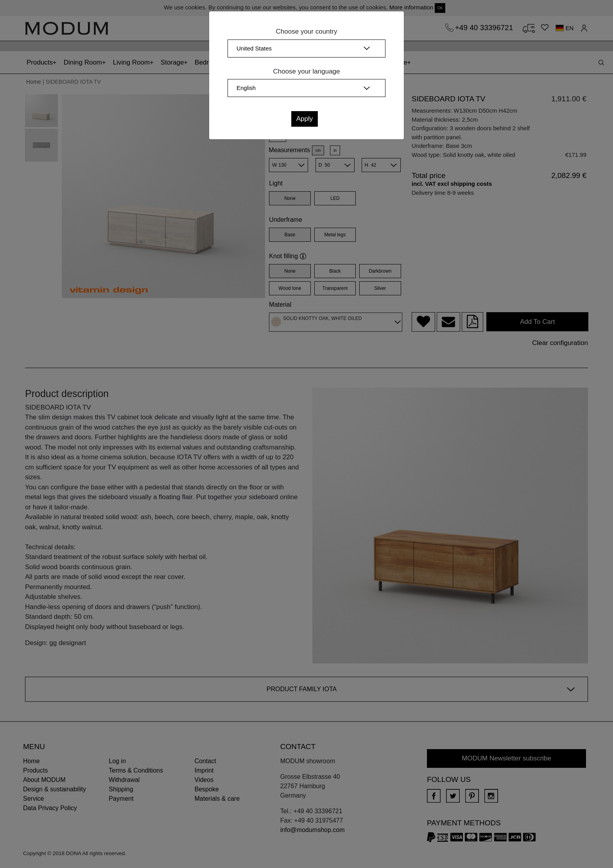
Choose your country (307, 31)
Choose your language (306, 71)
